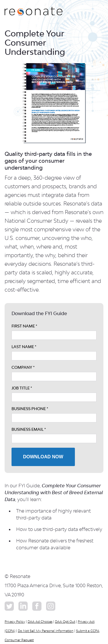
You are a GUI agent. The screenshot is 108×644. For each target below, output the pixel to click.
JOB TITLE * (22, 388)
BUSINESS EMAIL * (29, 429)
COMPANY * (23, 367)
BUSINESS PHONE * (30, 409)
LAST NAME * (24, 347)
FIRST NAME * (24, 326)
